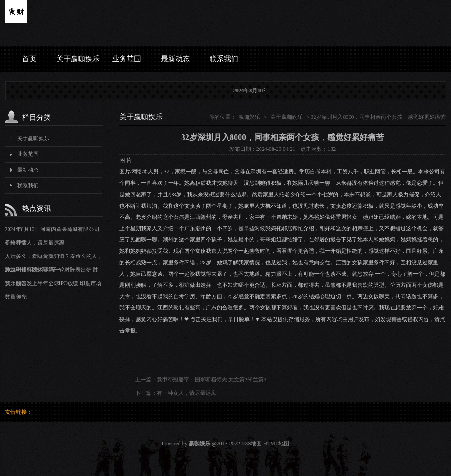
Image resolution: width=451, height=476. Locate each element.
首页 (29, 59)
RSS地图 (252, 444)
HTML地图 (276, 444)
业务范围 (127, 59)
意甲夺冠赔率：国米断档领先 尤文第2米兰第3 (212, 380)
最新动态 (175, 59)
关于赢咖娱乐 (78, 59)
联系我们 (224, 59)
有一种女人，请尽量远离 (35, 243)
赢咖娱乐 (249, 117)
